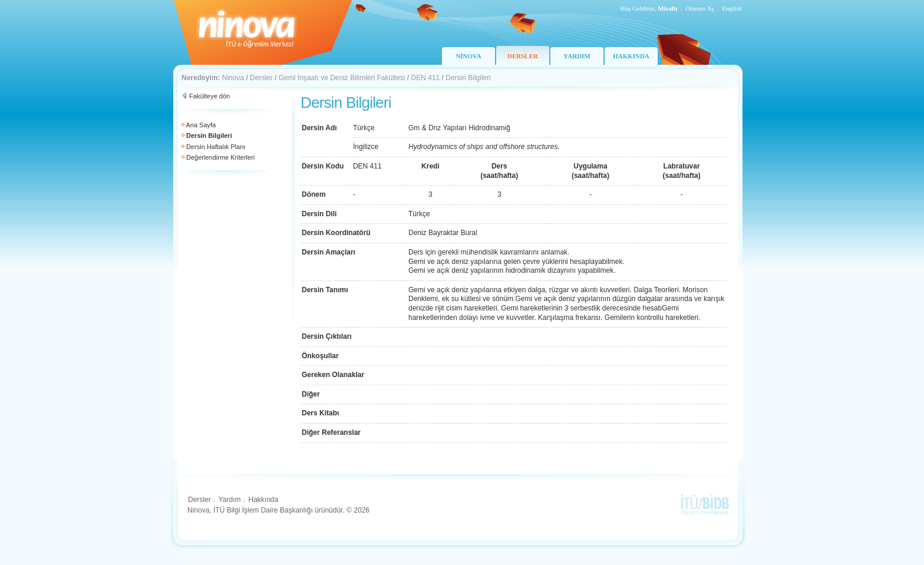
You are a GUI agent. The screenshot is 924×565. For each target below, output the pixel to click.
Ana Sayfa (201, 125)
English (732, 8)
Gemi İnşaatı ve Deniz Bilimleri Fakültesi (342, 78)
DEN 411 (426, 78)
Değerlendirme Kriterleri (220, 157)
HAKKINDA (631, 56)
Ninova (233, 78)
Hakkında (263, 500)
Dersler (261, 78)
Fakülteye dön (209, 96)
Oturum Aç (700, 8)
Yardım (230, 500)
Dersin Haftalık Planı (216, 147)
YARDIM (577, 56)
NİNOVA (468, 56)
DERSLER (523, 56)
